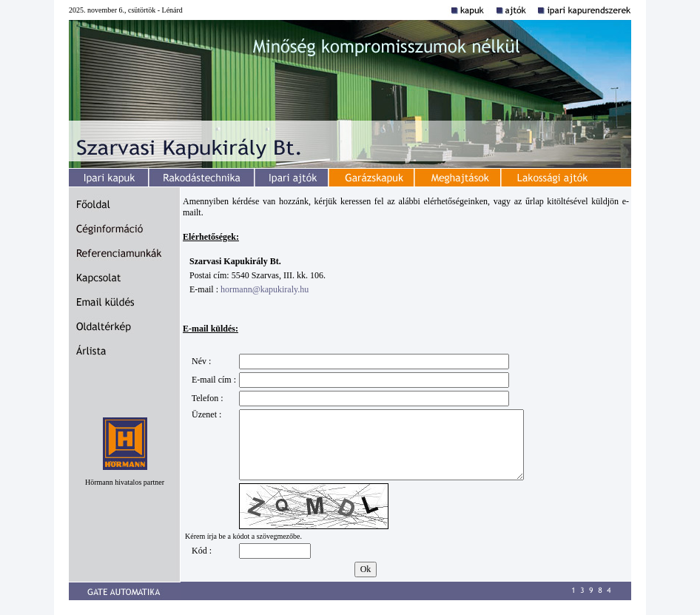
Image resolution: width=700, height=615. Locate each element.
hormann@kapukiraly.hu (265, 289)
